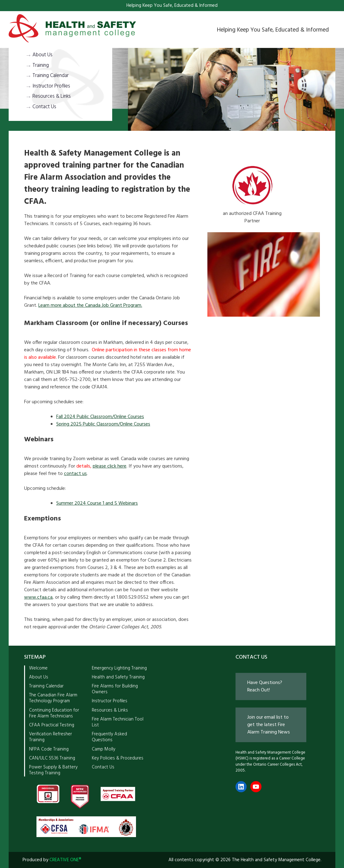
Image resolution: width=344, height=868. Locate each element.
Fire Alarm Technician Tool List (118, 722)
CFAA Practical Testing (52, 725)
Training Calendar (51, 76)
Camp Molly (104, 749)
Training (41, 66)
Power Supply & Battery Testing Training (53, 770)
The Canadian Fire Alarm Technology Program (53, 698)
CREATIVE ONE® (65, 860)
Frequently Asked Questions (109, 737)
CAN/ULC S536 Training (52, 758)
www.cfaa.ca (38, 597)
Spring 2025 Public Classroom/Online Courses (103, 424)
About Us (42, 55)
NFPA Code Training (49, 749)
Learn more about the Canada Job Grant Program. (90, 306)
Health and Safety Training (118, 677)
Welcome (38, 668)
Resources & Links (52, 96)
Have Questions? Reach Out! (265, 686)
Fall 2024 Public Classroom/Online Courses (100, 417)
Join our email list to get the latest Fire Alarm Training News (269, 725)
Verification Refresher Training (51, 737)
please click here (110, 466)
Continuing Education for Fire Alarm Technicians (54, 713)
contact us (75, 474)
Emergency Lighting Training (119, 668)
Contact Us (44, 107)
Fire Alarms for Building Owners (115, 689)
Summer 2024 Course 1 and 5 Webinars (97, 503)
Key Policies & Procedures (118, 758)
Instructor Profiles (51, 86)
